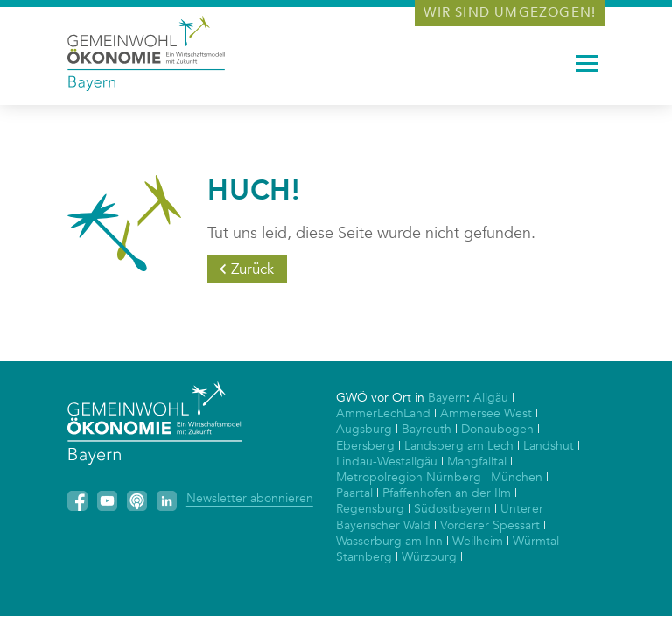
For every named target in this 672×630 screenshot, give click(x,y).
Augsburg (364, 429)
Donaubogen (497, 429)
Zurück (252, 269)
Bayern (447, 398)
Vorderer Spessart (490, 525)
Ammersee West (486, 413)
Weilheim (478, 541)
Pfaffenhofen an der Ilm (447, 493)
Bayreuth (427, 429)
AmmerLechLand (383, 413)
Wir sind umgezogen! (510, 12)
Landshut (549, 446)
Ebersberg (365, 446)
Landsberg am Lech (459, 446)
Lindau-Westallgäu (387, 462)
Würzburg (429, 557)
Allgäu (491, 398)
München (517, 477)
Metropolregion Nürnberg (409, 477)
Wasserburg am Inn (389, 541)
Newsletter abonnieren (250, 498)
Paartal (354, 493)
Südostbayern (452, 509)
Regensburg (370, 509)
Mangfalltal (477, 462)
